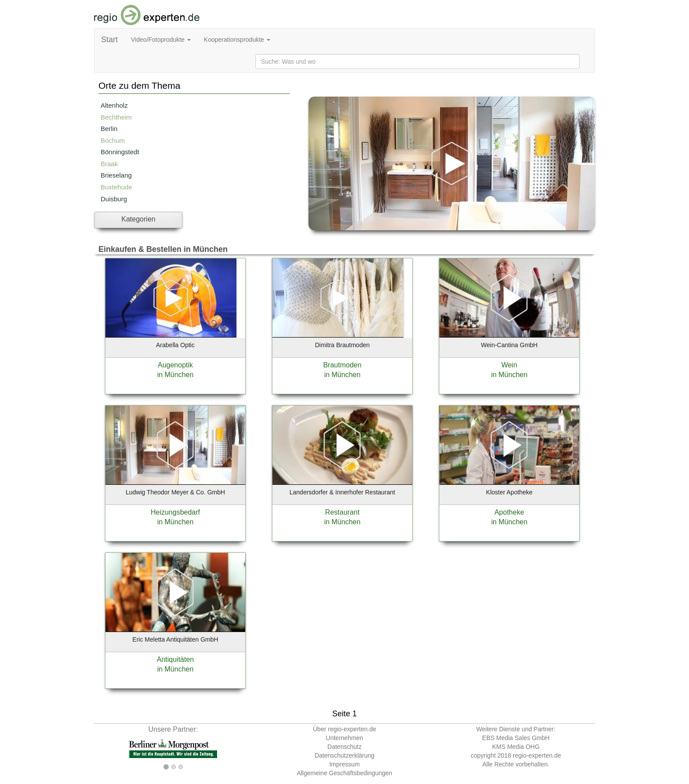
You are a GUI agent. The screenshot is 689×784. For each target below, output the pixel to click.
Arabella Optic (175, 345)
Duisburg (114, 199)
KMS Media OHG (516, 747)
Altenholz (114, 105)
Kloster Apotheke (509, 492)
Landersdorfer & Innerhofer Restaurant (342, 492)
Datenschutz (344, 747)
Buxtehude (116, 187)
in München (176, 375)
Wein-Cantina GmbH (509, 345)
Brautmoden (342, 365)
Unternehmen (345, 738)
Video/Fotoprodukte (161, 40)
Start (109, 40)
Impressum (344, 764)
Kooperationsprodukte (237, 40)
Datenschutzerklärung (344, 755)
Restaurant (342, 512)
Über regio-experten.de (344, 729)
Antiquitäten (176, 659)
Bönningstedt (120, 152)
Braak (109, 164)
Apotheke (509, 512)
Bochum (113, 140)
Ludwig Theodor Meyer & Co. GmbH (175, 492)
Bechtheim (116, 117)
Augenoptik (175, 365)
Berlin (109, 129)
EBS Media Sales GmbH (516, 738)
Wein (509, 365)
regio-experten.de (537, 755)
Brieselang (116, 175)
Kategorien (138, 219)
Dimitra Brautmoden (343, 345)
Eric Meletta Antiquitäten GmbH (175, 639)
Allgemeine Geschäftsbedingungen (344, 773)
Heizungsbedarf (175, 512)
